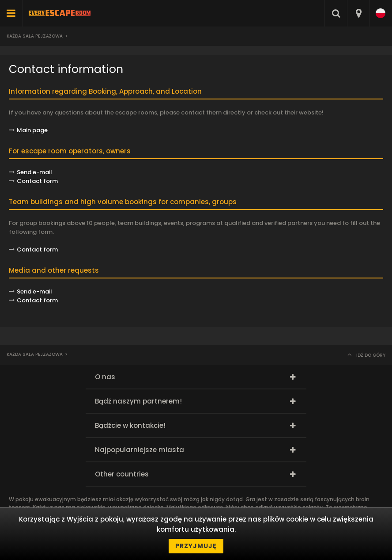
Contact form (37, 250)
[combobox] (358, 13)
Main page (32, 130)
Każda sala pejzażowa (35, 36)
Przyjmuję (196, 546)
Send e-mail (34, 172)
